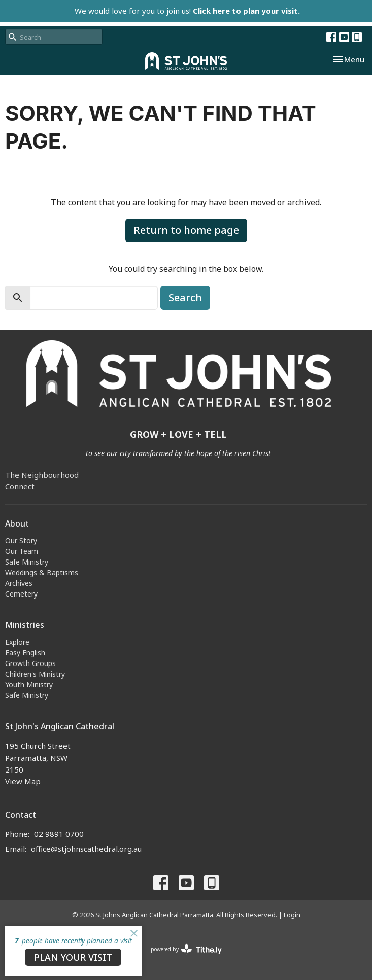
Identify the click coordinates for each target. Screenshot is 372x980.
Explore (17, 642)
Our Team (22, 551)
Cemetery (21, 594)
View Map (23, 781)
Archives (19, 583)
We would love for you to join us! (187, 11)
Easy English (25, 653)
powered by (186, 949)
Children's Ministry (35, 674)
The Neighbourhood (42, 475)
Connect (20, 486)
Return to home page (186, 230)
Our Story (21, 540)
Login (292, 915)
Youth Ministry (29, 685)
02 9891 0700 (59, 834)
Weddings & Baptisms (42, 572)
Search (185, 297)
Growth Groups (30, 663)
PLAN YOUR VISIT (73, 957)
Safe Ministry (27, 562)
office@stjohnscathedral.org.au (86, 849)
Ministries (25, 625)
